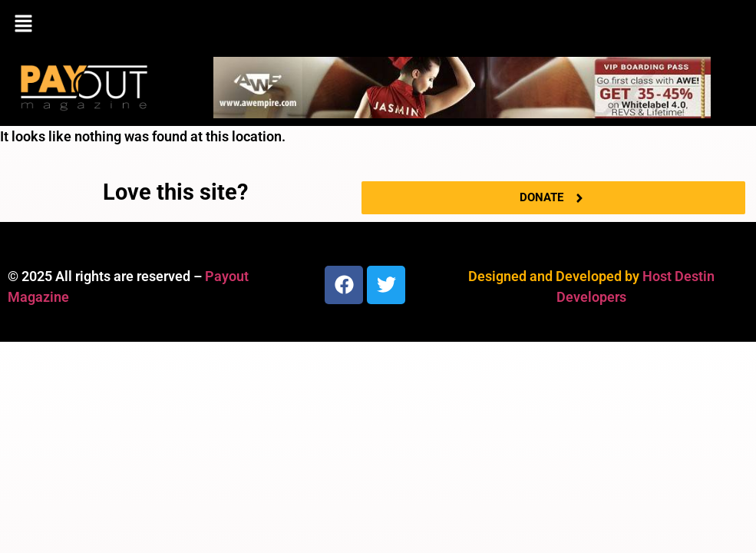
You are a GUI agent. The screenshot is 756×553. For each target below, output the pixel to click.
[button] (378, 25)
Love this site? (175, 192)
